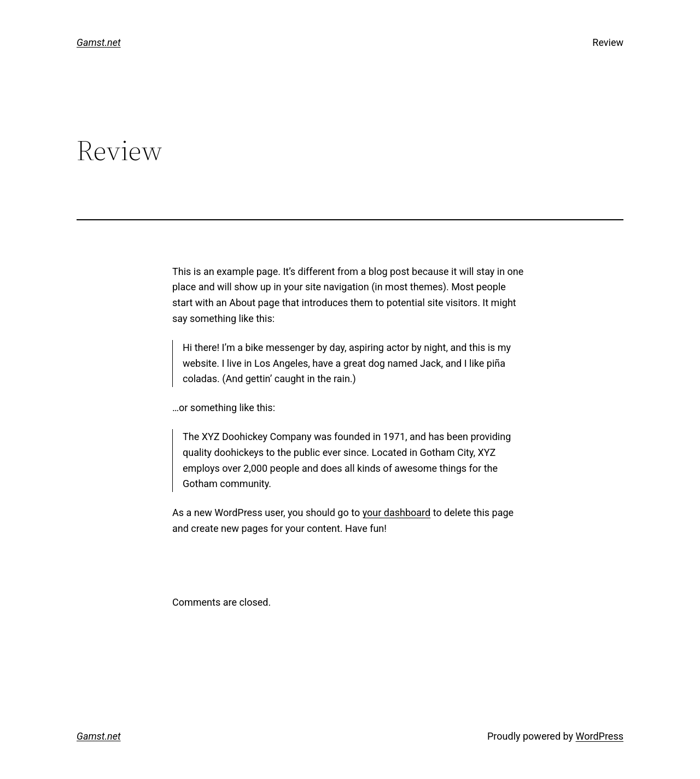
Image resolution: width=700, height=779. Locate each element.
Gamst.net (99, 42)
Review (608, 42)
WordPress (600, 736)
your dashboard (397, 512)
